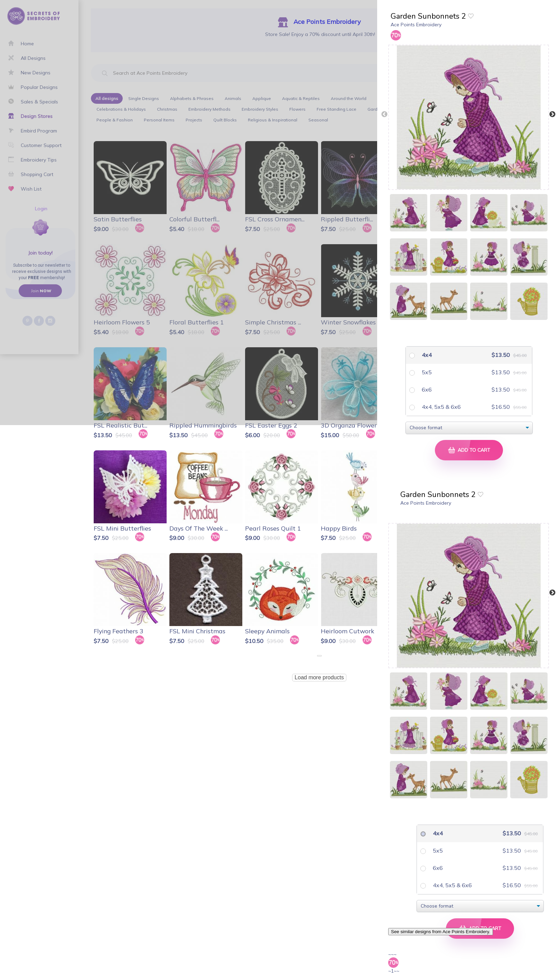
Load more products (319, 677)
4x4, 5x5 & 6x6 (441, 407)
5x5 (426, 372)
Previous (384, 114)
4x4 (426, 355)
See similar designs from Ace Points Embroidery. (441, 932)
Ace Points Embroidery (416, 25)
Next (552, 114)
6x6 (426, 389)
